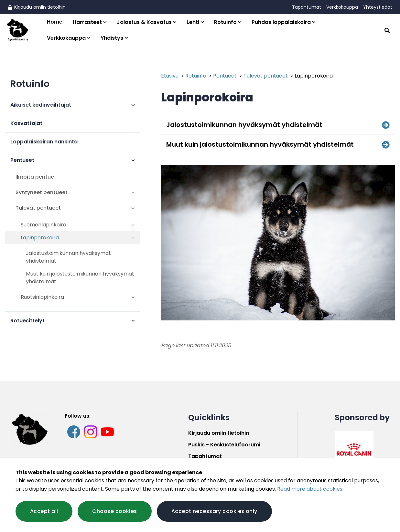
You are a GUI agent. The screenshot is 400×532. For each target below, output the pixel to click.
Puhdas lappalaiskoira (281, 22)
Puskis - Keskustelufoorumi (224, 445)
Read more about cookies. (310, 489)
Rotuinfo (225, 22)
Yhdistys (112, 38)
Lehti (193, 22)
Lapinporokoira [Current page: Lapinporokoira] (314, 76)
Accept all (44, 511)
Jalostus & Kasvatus (144, 22)
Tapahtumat (307, 7)
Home (55, 22)
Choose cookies (114, 511)
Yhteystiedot (378, 7)
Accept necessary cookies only (214, 511)
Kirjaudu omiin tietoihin (37, 7)
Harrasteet (87, 22)
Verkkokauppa (342, 7)
